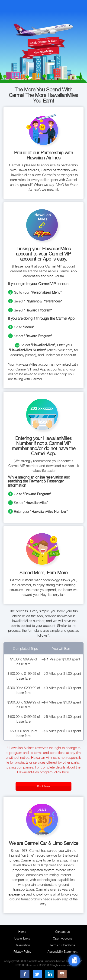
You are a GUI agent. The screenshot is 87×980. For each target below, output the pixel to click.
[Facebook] (25, 974)
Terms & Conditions (62, 945)
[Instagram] (62, 974)
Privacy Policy (22, 952)
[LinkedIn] (50, 974)
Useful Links (22, 938)
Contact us (62, 932)
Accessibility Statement (63, 952)
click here (62, 772)
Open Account (62, 938)
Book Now (43, 786)
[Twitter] (37, 974)
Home (22, 932)
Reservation (22, 945)
